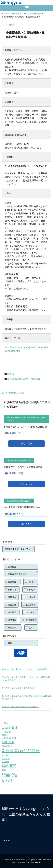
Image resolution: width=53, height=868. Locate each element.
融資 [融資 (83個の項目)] (4, 770)
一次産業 (11, 628)
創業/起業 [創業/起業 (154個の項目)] (8, 742)
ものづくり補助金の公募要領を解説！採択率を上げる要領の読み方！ (26, 697)
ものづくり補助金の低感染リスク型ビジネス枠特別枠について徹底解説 (26, 679)
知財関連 (11, 420)
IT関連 (29, 582)
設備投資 (11, 418)
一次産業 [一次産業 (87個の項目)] (6, 732)
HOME (7, 841)
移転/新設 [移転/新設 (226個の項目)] (9, 766)
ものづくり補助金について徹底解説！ (19, 688)
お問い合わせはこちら (13, 393)
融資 (29, 628)
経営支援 (11, 605)
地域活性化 (29, 605)
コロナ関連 (29, 597)
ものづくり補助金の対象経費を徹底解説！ (20, 707)
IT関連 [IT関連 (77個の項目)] (5, 723)
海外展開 (41, 418)
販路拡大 (36, 379)
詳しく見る (26, 444)
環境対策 (11, 620)
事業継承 (11, 597)
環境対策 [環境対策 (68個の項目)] (6, 759)
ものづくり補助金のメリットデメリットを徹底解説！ (25, 669)
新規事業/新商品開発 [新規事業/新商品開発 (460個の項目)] (21, 751)
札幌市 (11, 374)
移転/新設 (11, 590)
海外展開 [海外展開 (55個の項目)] (5, 755)
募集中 (10, 643)
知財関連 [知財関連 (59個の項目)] (5, 762)
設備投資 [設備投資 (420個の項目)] (10, 775)
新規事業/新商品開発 (18, 379)
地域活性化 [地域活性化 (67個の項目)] (7, 746)
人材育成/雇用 (29, 620)
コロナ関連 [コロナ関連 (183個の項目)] (10, 728)
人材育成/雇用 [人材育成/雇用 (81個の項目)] (9, 738)
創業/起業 (30, 590)
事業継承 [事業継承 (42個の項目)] (5, 735)
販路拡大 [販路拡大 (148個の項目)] (7, 781)
